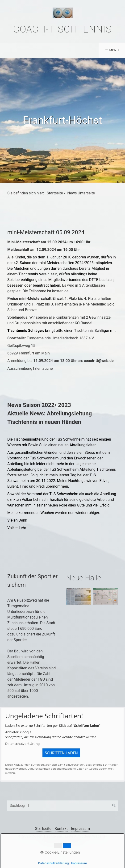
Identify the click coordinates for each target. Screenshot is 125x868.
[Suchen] (114, 806)
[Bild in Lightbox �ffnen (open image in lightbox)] (78, 597)
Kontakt (61, 829)
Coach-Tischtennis (62, 29)
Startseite (55, 193)
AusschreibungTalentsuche (30, 368)
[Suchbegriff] (62, 806)
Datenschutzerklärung (22, 744)
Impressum (81, 829)
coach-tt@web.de (99, 361)
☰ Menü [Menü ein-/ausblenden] (112, 50)
